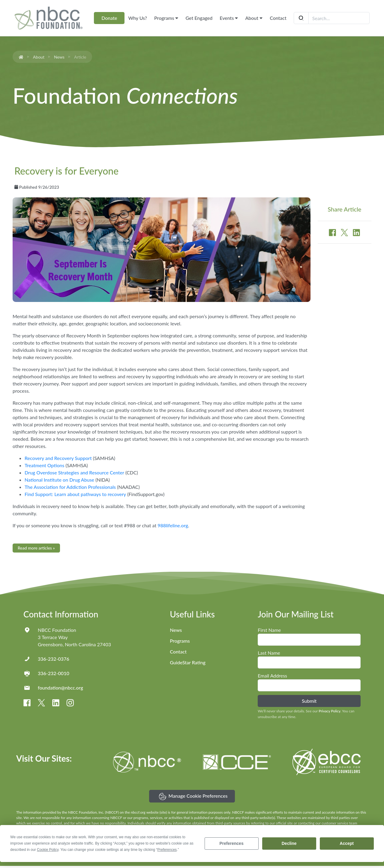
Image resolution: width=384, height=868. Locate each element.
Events (229, 18)
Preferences (232, 843)
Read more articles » (36, 548)
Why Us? (138, 18)
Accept (347, 843)
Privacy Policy (329, 711)
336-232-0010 (54, 673)
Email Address (272, 676)
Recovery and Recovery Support (58, 458)
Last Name (269, 653)
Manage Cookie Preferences (193, 796)
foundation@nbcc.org (60, 688)
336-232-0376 (54, 659)
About (254, 18)
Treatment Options (44, 465)
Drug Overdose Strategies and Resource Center (74, 472)
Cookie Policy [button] (48, 850)
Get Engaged (199, 18)
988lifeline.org (173, 525)
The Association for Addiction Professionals (70, 487)
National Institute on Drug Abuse (59, 480)
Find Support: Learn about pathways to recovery (75, 494)
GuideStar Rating (187, 662)
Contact (278, 18)
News (59, 57)
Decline (289, 843)
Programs (166, 18)
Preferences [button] (167, 850)
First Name (269, 630)
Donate (109, 18)
